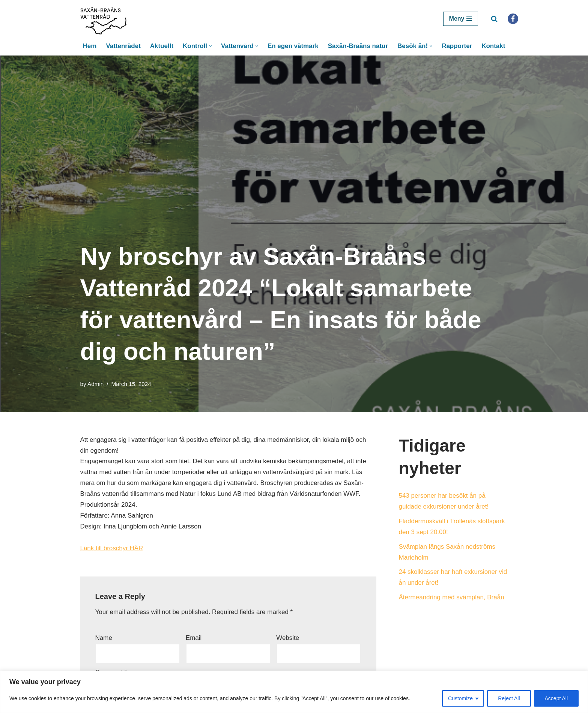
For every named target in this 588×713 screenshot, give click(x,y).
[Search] (494, 19)
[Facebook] (513, 19)
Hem (89, 46)
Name (104, 638)
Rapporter (457, 46)
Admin (95, 384)
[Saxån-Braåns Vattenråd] (106, 19)
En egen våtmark (293, 46)
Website (288, 638)
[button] (210, 46)
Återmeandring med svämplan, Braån (452, 598)
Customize (460, 698)
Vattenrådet (123, 46)
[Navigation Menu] (461, 19)
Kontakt (494, 46)
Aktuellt (161, 46)
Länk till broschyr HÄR (112, 549)
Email (194, 638)
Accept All (556, 698)
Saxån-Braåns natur (358, 46)
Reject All (509, 698)
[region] (294, 692)
